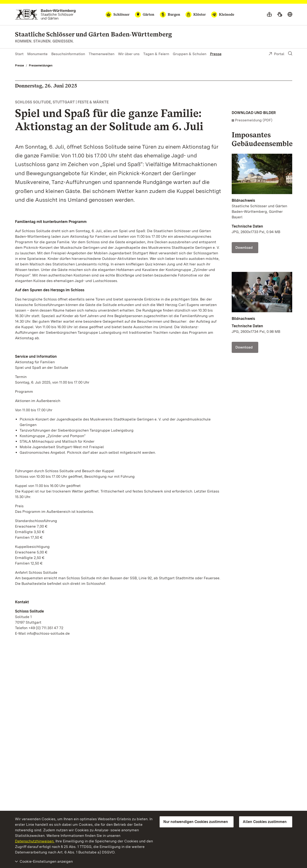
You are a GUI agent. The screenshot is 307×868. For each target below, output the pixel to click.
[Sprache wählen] (290, 15)
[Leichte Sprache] (269, 15)
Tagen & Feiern (156, 54)
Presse (216, 54)
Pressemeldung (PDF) (254, 120)
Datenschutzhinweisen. (35, 841)
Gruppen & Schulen (190, 54)
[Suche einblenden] (290, 54)
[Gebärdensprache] (280, 15)
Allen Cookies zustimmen (265, 822)
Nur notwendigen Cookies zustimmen (196, 822)
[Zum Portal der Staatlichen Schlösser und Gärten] (45, 14)
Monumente (37, 54)
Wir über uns (129, 54)
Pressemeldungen (41, 66)
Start (19, 54)
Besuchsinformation (68, 54)
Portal (276, 54)
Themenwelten (102, 54)
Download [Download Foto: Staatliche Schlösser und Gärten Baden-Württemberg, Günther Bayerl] (244, 248)
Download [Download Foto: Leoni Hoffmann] (244, 347)
